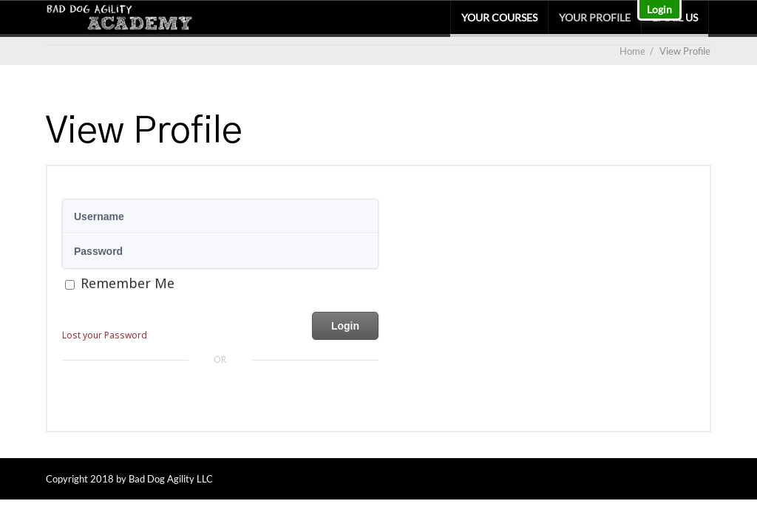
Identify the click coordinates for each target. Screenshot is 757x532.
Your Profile (595, 17)
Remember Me (128, 283)
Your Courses (499, 17)
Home (632, 51)
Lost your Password (105, 335)
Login (659, 9)
